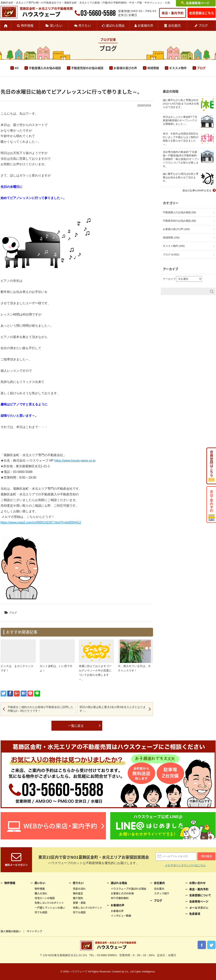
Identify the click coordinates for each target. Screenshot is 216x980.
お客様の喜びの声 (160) (176, 229)
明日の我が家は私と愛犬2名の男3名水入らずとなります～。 (113, 709)
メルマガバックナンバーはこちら (185, 865)
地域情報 (153, 68)
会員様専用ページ (198, 3)
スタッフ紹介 (162, 893)
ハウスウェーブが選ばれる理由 (129, 889)
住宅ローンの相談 (45, 898)
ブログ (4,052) (171, 255)
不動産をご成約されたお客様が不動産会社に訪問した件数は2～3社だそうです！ (40, 709)
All (17, 68)
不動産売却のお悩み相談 (87, 68)
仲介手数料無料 (120, 898)
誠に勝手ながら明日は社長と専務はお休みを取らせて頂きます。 (181, 177)
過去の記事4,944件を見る (197, 190)
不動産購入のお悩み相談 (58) (179, 212)
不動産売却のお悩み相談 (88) (179, 221)
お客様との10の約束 (122, 893)
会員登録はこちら (202, 13)
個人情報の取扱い (11, 931)
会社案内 (174, 25)
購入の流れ (41, 893)
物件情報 (27, 25)
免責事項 (195, 914)
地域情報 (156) (171, 238)
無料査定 (78, 893)
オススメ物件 (178, 68)
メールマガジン (199, 908)
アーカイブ (169, 279)
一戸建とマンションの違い (50, 907)
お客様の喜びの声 (125, 68)
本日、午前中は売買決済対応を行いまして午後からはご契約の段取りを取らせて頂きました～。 (181, 139)
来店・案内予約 (173, 13)
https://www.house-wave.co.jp (75, 461)
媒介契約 (78, 898)
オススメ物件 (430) (174, 246)
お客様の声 (145, 25)
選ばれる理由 (115, 25)
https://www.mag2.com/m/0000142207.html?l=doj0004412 (41, 522)
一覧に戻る (76, 726)
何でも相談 (41, 912)
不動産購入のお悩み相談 (45, 68)
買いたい (56, 25)
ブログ (203, 25)
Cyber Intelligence (145, 972)
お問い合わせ (197, 883)
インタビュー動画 (121, 915)
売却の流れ (79, 889)
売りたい (85, 25)
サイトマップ (34, 931)
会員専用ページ (199, 901)
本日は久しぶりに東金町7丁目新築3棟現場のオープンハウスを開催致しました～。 (180, 120)
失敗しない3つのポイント (49, 903)
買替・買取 (79, 903)
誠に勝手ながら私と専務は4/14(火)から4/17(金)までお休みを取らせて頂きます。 (181, 104)
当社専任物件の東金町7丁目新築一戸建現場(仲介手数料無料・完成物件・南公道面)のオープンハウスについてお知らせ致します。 (181, 159)
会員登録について (200, 895)
